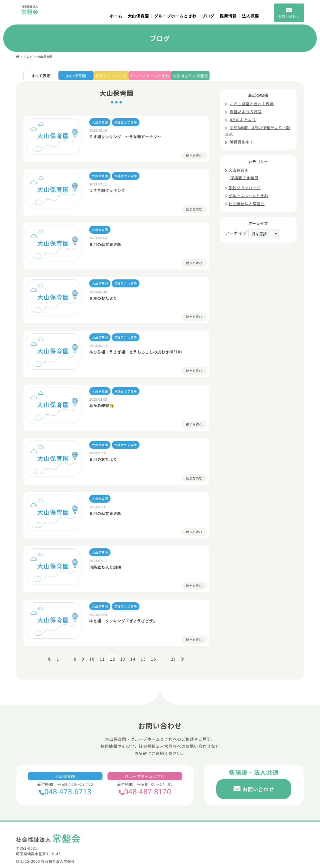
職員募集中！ (242, 143)
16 (153, 650)
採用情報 (228, 16)
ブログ (208, 16)
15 (143, 650)
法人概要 (250, 16)
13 (123, 650)
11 (102, 650)
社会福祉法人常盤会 (206, 77)
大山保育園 (138, 16)
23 (173, 650)
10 (92, 650)
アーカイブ (236, 234)
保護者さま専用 (244, 179)
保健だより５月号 (246, 113)
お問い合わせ (258, 780)
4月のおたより (243, 121)
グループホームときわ (175, 16)
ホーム (116, 16)
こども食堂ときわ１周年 (252, 105)
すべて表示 (41, 77)
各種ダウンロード (115, 77)
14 (133, 650)
